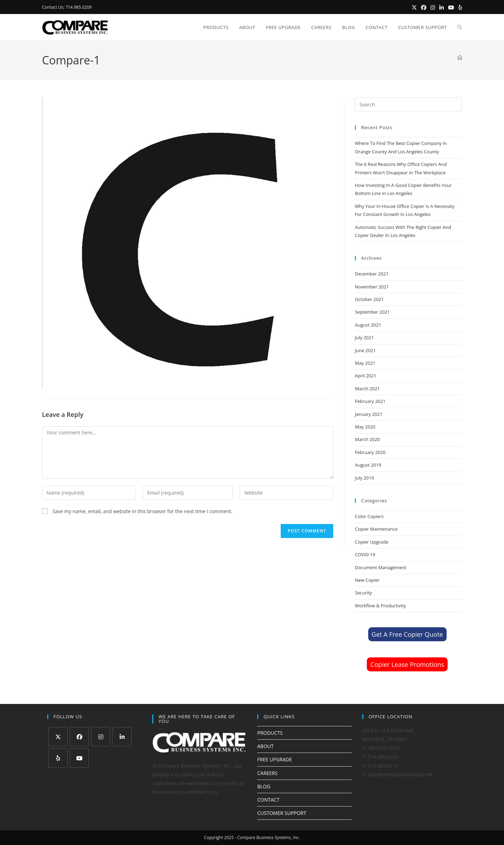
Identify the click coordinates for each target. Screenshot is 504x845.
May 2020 (365, 427)
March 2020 (367, 439)
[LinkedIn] (122, 737)
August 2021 (368, 325)
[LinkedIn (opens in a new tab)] (442, 7)
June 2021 (365, 350)
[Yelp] (58, 758)
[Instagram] (101, 737)
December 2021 (372, 274)
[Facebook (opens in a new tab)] (424, 7)
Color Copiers (369, 516)
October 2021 (369, 299)
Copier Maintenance (376, 529)
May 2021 (365, 363)
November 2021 (372, 287)
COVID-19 (365, 554)
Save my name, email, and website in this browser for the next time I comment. (143, 511)
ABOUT (265, 746)
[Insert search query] (408, 104)
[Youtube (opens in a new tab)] (451, 7)
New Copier (367, 580)
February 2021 (370, 401)
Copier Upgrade (372, 542)
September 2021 (372, 312)
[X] (58, 737)
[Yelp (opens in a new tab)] (459, 7)
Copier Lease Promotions (407, 664)
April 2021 (366, 376)
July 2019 (364, 478)
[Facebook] (79, 737)
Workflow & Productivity (380, 606)
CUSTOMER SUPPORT (282, 813)
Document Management (381, 567)
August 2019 (368, 465)
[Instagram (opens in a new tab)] (433, 7)
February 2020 (370, 452)
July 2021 (364, 337)
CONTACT (268, 800)
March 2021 (367, 389)
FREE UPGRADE (275, 759)
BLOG (264, 786)
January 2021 (369, 414)
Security (363, 593)
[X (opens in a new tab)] (414, 7)
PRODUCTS (270, 733)
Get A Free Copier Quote (407, 634)
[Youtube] (79, 758)
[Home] (460, 58)
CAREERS (267, 773)
